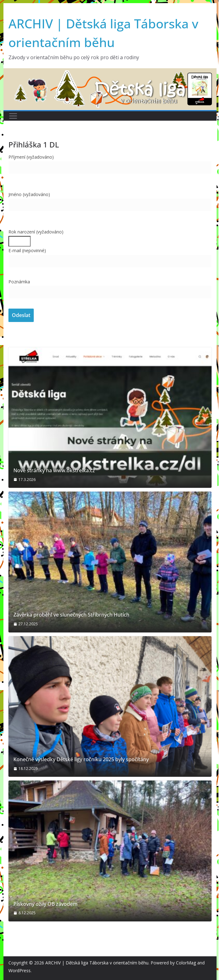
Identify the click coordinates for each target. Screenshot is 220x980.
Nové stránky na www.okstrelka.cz (54, 471)
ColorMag (186, 963)
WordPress (20, 970)
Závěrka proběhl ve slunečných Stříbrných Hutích (71, 615)
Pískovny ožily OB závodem (45, 904)
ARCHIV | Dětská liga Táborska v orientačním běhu (97, 963)
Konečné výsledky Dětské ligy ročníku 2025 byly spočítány (81, 759)
